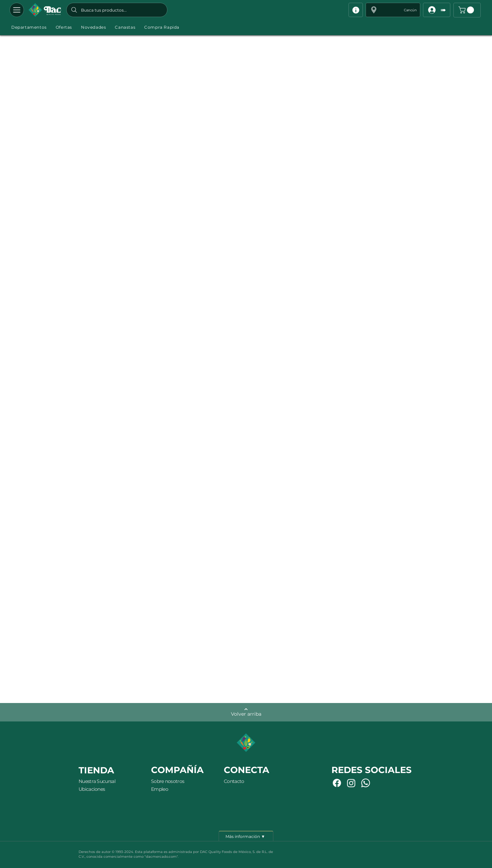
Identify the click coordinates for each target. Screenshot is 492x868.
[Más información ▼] (246, 836)
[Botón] (45, 10)
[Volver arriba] (246, 712)
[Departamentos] (17, 10)
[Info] (356, 10)
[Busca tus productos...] (117, 10)
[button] (393, 10)
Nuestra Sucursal (97, 781)
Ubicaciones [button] (92, 789)
